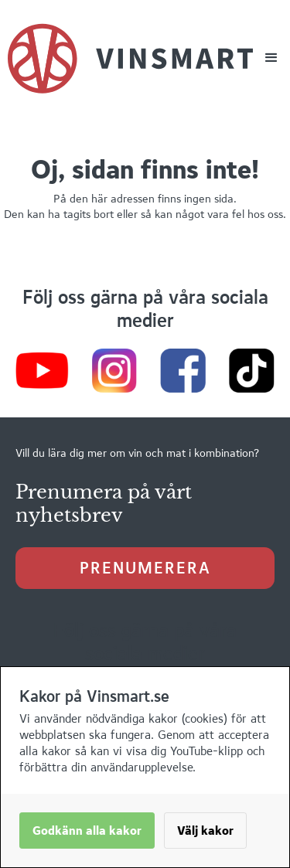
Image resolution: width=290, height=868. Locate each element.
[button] (271, 58)
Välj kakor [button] (205, 831)
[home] (130, 58)
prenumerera (145, 568)
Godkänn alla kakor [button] (87, 831)
